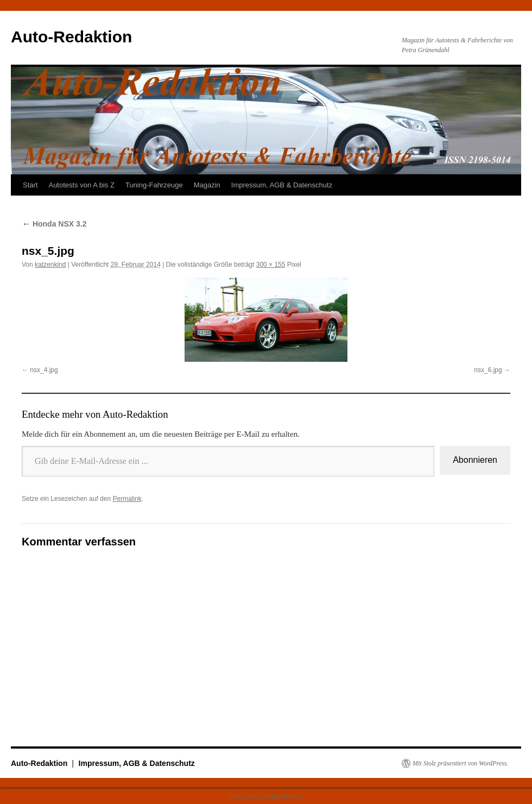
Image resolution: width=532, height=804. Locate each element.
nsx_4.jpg (44, 370)
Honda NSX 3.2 (54, 224)
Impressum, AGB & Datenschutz (282, 185)
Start (30, 185)
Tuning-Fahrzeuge (154, 185)
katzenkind (50, 265)
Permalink (127, 499)
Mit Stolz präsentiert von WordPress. (460, 763)
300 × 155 (271, 265)
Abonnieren (475, 460)
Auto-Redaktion (71, 37)
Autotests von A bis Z (81, 185)
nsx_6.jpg (488, 370)
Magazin (207, 185)
